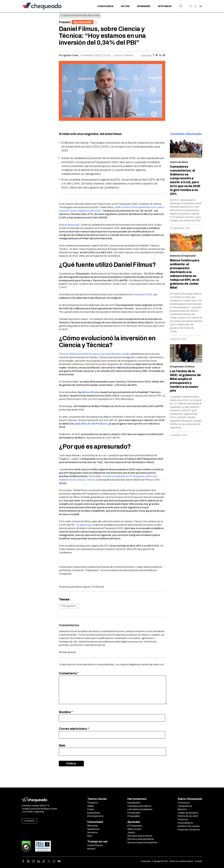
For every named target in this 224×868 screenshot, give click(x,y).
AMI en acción (134, 829)
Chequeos (93, 803)
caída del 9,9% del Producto (91, 424)
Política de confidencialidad (181, 861)
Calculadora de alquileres (140, 809)
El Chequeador (135, 826)
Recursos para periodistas (141, 839)
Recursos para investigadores (142, 843)
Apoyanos (165, 6)
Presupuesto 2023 (142, 294)
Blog (90, 836)
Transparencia (185, 806)
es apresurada (84, 525)
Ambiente (175, 256)
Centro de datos (179, 162)
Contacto (29, 821)
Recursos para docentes (140, 836)
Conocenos (105, 6)
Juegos (131, 832)
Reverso (91, 849)
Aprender (144, 6)
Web (62, 745)
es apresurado (72, 225)
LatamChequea (95, 845)
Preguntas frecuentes (189, 830)
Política (190, 367)
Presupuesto (69, 606)
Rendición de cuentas (189, 826)
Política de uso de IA (188, 816)
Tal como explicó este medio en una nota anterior (84, 354)
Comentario (69, 673)
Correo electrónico (74, 729)
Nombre (66, 712)
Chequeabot (134, 816)
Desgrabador (134, 803)
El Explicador (189, 256)
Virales (91, 806)
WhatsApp (93, 826)
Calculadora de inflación (139, 806)
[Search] (181, 6)
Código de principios (188, 813)
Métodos (182, 809)
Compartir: (146, 55)
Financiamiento (185, 823)
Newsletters (93, 829)
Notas (125, 6)
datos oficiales (122, 354)
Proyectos (183, 820)
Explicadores (94, 813)
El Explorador (134, 813)
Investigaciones (95, 816)
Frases (64, 22)
